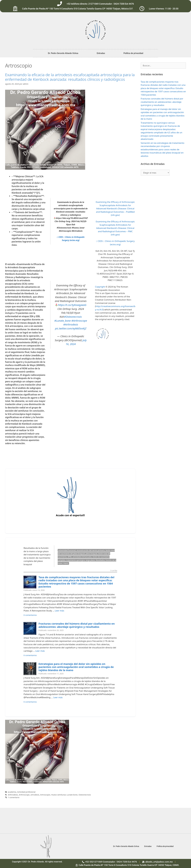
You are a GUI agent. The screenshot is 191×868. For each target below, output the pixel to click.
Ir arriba (114, 571)
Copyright (100, 287)
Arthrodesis (13, 795)
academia (12, 792)
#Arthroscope (79, 321)
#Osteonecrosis (73, 317)
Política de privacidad (133, 53)
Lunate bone (72, 795)
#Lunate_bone (63, 321)
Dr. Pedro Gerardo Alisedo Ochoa (63, 53)
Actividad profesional (26, 792)
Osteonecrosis (85, 795)
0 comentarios (30, 615)
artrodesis (35, 795)
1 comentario (14, 797)
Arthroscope (24, 795)
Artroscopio (45, 795)
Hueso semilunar (58, 795)
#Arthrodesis (71, 324)
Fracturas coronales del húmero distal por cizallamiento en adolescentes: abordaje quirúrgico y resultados (77, 625)
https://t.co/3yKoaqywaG (72, 305)
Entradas (101, 53)
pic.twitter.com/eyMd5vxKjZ (71, 328)
